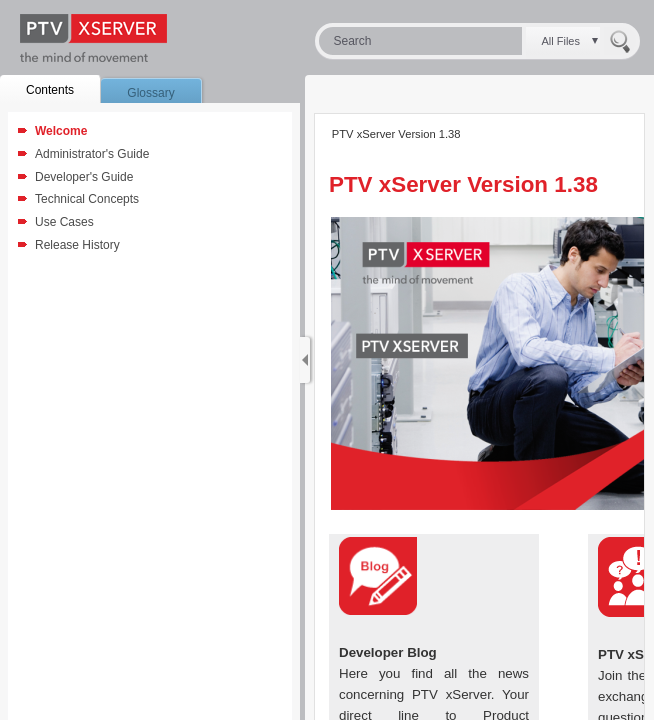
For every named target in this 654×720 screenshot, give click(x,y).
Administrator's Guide (92, 154)
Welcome (61, 131)
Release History (77, 245)
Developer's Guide (84, 177)
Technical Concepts (87, 199)
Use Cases (64, 222)
